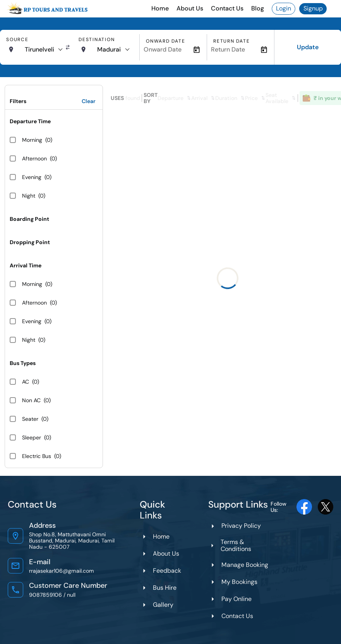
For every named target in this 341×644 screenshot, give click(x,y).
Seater (30, 419)
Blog (258, 8)
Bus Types (23, 363)
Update (308, 47)
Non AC (31, 400)
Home (160, 8)
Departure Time (30, 121)
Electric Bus (37, 456)
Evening (32, 177)
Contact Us (227, 8)
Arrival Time (26, 265)
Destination (97, 40)
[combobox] (44, 50)
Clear (89, 101)
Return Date (231, 41)
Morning (32, 140)
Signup (313, 8)
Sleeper (32, 437)
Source (17, 40)
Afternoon (34, 158)
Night (29, 196)
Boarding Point (29, 219)
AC (26, 382)
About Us (190, 8)
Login (284, 8)
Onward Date (165, 41)
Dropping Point (30, 242)
